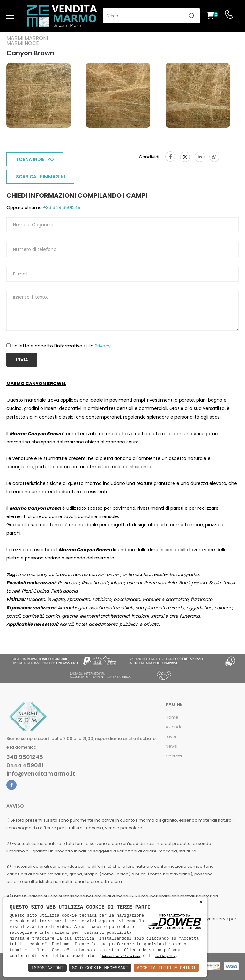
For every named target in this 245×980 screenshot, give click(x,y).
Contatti (174, 756)
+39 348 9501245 (61, 208)
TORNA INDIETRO (35, 159)
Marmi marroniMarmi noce (27, 41)
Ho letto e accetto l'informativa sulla (61, 346)
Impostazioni (47, 968)
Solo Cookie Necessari (100, 968)
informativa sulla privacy (121, 957)
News (171, 746)
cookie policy (165, 957)
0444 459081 (25, 765)
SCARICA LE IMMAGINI (41, 177)
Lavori (172, 737)
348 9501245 (25, 757)
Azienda (174, 727)
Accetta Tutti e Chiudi (166, 968)
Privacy (103, 346)
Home (172, 717)
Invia (22, 360)
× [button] (201, 902)
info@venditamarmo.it (41, 774)
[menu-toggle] (10, 16)
